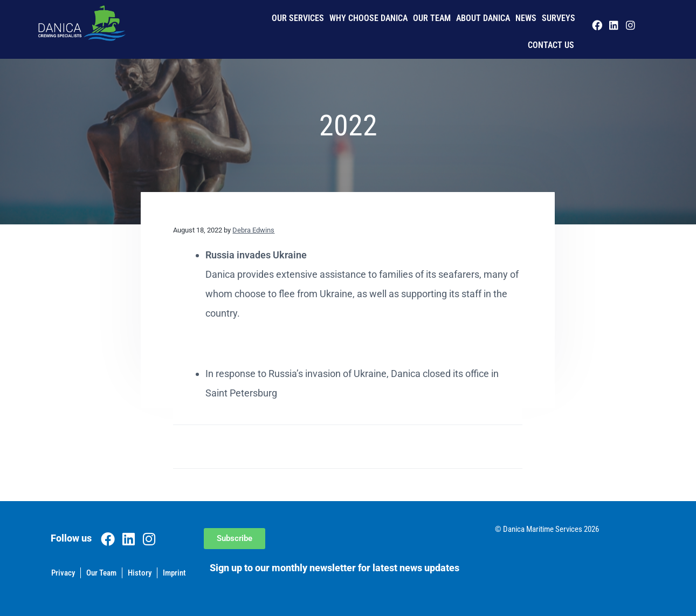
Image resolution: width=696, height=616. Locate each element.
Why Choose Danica (368, 18)
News (526, 18)
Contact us (551, 45)
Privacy (63, 573)
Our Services (298, 18)
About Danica (483, 18)
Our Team (432, 18)
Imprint (174, 573)
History (140, 573)
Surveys (559, 18)
